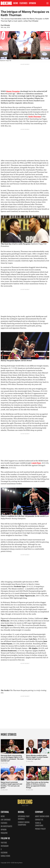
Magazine (4, 833)
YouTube (4, 843)
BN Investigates (6, 826)
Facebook (4, 853)
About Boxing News (42, 816)
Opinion (32, 3)
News (16, 3)
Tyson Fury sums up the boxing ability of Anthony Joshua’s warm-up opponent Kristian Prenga (37, 785)
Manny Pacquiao (13, 91)
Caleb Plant (36, 463)
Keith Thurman (35, 117)
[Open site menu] (48, 3)
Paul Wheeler (5, 25)
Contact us (39, 820)
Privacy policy (40, 829)
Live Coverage (6, 820)
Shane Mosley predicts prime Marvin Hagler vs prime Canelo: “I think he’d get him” (37, 757)
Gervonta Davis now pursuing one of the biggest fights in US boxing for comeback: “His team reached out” (12, 758)
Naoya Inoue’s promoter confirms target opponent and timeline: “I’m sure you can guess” (11, 785)
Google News (5, 856)
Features (23, 3)
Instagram (5, 846)
